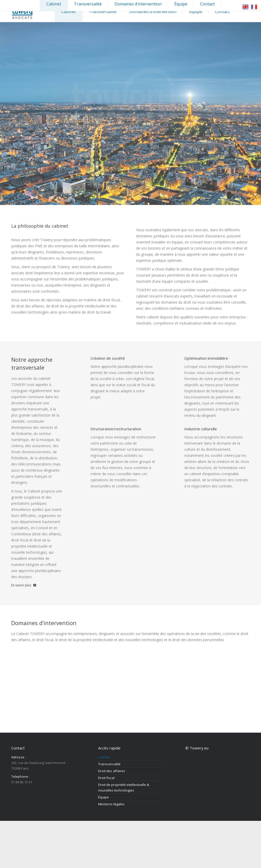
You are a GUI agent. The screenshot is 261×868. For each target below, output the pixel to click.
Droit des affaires (112, 771)
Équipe (103, 797)
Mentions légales (111, 804)
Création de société (108, 358)
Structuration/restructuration (116, 429)
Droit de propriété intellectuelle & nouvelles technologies (124, 787)
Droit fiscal (106, 778)
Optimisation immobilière (206, 358)
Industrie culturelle (201, 429)
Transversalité (109, 764)
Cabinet (104, 757)
